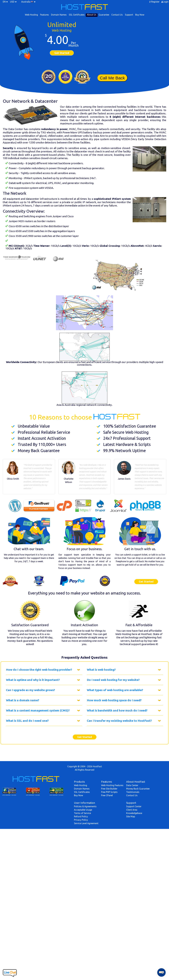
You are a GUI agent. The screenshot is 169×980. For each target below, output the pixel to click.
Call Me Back (112, 78)
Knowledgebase (134, 813)
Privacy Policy (81, 820)
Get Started (62, 53)
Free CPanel (107, 795)
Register (155, 2)
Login (166, 2)
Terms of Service (82, 813)
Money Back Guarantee (138, 789)
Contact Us (117, 15)
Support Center (134, 806)
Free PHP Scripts (109, 792)
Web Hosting (31, 15)
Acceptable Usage (83, 810)
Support (129, 15)
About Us (92, 15)
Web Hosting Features (112, 785)
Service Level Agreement (86, 823)
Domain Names (59, 15)
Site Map (131, 816)
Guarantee (104, 15)
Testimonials (133, 792)
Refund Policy (81, 816)
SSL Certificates (77, 15)
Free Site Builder (109, 789)
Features (44, 15)
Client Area (132, 810)
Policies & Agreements (85, 806)
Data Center (132, 785)
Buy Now (140, 15)
